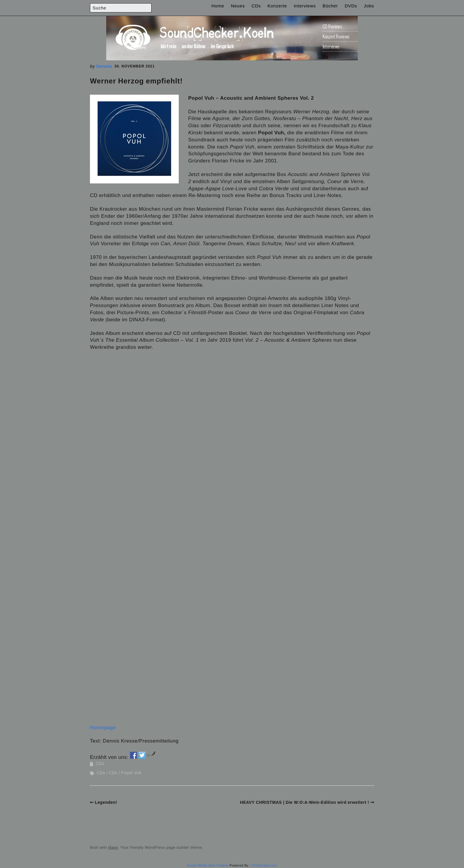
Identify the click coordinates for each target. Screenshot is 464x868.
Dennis (104, 66)
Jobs (369, 6)
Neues (238, 6)
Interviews (305, 6)
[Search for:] (121, 8)
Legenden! (106, 802)
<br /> (108, 393)
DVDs (351, 6)
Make (113, 847)
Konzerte (277, 6)
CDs (256, 6)
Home (218, 6)
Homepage (103, 728)
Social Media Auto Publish (208, 865)
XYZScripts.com (264, 865)
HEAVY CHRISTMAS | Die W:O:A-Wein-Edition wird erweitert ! (305, 802)
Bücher (330, 6)
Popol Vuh (132, 773)
